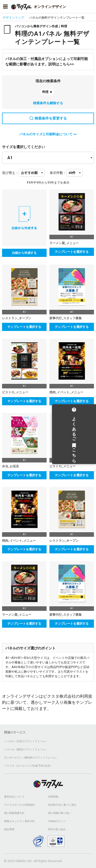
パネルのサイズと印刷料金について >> (48, 134)
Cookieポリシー (57, 821)
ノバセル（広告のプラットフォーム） (26, 741)
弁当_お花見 (10, 466)
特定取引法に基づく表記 (62, 805)
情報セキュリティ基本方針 (19, 821)
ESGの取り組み (57, 829)
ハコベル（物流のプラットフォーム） (26, 749)
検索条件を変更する (48, 118)
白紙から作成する (24, 253)
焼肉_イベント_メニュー (66, 392)
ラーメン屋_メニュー (64, 243)
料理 (45, 92)
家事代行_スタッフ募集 (66, 318)
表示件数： (58, 173)
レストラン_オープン (17, 318)
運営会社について (14, 797)
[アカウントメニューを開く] (91, 7)
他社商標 (9, 829)
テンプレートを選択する (72, 252)
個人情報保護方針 (14, 813)
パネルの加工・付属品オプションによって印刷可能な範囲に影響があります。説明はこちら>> (47, 61)
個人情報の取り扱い (60, 813)
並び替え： (10, 173)
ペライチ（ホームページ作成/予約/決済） (28, 766)
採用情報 (53, 797)
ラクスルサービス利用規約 (19, 805)
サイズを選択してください (24, 147)
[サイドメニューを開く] (5, 7)
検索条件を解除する (48, 103)
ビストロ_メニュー (15, 392)
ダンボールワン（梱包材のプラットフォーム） (31, 758)
